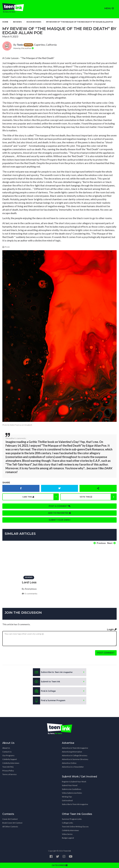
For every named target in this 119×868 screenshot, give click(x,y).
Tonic (20, 45)
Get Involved (67, 800)
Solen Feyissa (16, 425)
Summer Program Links (72, 819)
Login (112, 629)
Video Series (67, 834)
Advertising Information (72, 752)
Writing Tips (67, 797)
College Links (68, 823)
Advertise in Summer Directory (75, 759)
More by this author (24, 48)
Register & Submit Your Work (74, 782)
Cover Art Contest (10, 819)
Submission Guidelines (72, 789)
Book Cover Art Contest (12, 823)
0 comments (30, 594)
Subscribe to (53, 672)
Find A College (44, 691)
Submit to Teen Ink (46, 682)
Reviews (17, 22)
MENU (109, 8)
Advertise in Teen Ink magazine (75, 748)
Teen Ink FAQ (8, 767)
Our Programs (8, 755)
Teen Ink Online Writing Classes (75, 827)
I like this (40, 497)
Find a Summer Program (49, 701)
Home (5, 22)
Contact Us (7, 752)
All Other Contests (10, 827)
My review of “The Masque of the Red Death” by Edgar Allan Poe (80, 22)
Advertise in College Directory (75, 755)
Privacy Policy (8, 771)
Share (6, 483)
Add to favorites (60, 513)
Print (6, 247)
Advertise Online (69, 763)
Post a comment (60, 506)
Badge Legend (68, 838)
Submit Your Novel (70, 785)
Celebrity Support (10, 759)
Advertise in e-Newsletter (73, 767)
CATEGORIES (60, 865)
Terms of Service (9, 774)
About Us (6, 748)
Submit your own (60, 520)
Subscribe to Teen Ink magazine (75, 804)
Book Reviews (34, 22)
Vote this (98, 497)
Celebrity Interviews (11, 763)
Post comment (106, 653)
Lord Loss (29, 582)
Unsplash (28, 425)
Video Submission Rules (72, 793)
